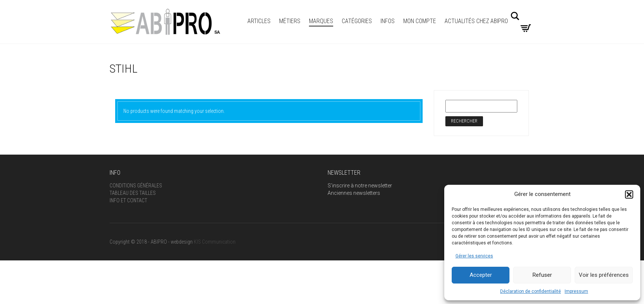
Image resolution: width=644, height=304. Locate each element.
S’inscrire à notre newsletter (360, 186)
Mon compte (420, 21)
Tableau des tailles (133, 193)
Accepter (481, 275)
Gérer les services (474, 256)
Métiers (290, 21)
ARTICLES (259, 21)
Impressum (576, 291)
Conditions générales (136, 186)
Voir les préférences (604, 275)
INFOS (388, 21)
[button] (629, 194)
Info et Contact (128, 200)
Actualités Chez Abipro (476, 21)
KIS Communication (215, 242)
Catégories (357, 21)
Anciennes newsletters (354, 193)
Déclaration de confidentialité (531, 291)
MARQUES (321, 21)
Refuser (542, 275)
